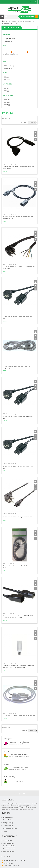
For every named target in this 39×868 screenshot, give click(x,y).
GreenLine (10, 66)
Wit (8, 77)
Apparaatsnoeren (10, 39)
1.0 (8, 102)
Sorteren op (24, 122)
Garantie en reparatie (8, 849)
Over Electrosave (7, 817)
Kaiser (9, 69)
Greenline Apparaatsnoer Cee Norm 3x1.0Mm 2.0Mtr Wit (19, 716)
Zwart (9, 80)
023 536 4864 (10, 863)
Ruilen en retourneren (8, 852)
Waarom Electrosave (8, 820)
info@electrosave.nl (13, 866)
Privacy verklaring (7, 823)
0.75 (8, 99)
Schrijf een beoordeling (9, 164)
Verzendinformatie (8, 843)
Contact (4, 831)
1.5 (8, 105)
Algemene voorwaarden (9, 828)
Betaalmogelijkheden (8, 846)
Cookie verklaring (7, 826)
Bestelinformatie (7, 840)
